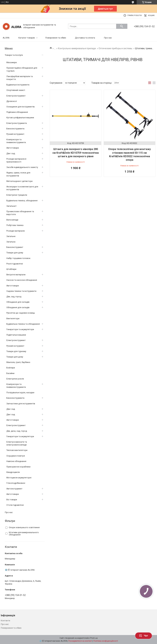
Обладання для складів (18, 302)
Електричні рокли (15, 379)
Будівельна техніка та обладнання (23, 324)
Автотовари (13, 286)
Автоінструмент (14, 489)
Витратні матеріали (16, 275)
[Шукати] (122, 26)
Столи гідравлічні (15, 505)
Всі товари (12, 500)
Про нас (108, 38)
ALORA (6, 38)
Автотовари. (13, 148)
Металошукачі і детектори (19, 181)
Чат (144, 636)
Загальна (11, 242)
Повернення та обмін (56, 38)
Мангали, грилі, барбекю (18, 362)
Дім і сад (11, 409)
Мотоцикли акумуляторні (19, 478)
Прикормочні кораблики (18, 467)
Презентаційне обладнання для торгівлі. (22, 69)
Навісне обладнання (16, 461)
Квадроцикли (13, 472)
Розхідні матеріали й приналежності (16, 160)
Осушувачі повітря (16, 456)
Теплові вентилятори (17, 450)
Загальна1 (11, 206)
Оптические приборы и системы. (116, 48)
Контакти (5, 621)
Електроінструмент (16, 96)
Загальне (11, 236)
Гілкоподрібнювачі (16, 483)
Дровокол (12, 101)
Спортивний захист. (16, 90)
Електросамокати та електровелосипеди (17, 443)
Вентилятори (13, 318)
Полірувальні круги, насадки (20, 393)
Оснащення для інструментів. (21, 107)
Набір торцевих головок (18, 258)
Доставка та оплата (85, 38)
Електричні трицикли (17, 195)
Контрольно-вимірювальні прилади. (77, 48)
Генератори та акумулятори (20, 329)
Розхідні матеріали (16, 231)
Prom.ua (94, 638)
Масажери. (12, 62)
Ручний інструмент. (16, 134)
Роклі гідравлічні (15, 264)
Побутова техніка (15, 225)
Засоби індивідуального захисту (22, 167)
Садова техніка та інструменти (21, 291)
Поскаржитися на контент (80, 641)
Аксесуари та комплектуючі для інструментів (22, 188)
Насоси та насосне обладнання (22, 280)
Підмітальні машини (16, 335)
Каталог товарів (27, 38)
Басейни (10, 373)
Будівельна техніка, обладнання (22, 201)
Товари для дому (15, 253)
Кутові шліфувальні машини (20, 118)
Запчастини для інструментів (21, 404)
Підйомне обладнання (17, 112)
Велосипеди (12, 220)
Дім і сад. (11, 153)
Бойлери (11, 368)
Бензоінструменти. (16, 129)
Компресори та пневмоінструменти (16, 386)
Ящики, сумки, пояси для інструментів (18, 174)
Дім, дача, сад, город (17, 431)
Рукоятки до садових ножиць (21, 313)
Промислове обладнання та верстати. (20, 213)
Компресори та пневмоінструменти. (16, 141)
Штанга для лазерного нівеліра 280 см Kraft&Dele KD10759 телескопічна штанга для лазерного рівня (76, 153)
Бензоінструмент (15, 247)
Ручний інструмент (15, 346)
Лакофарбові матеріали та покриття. (20, 78)
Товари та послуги (14, 55)
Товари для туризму (16, 351)
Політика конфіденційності (106, 641)
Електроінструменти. (17, 123)
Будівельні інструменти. (18, 85)
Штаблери (11, 269)
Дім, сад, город (14, 297)
